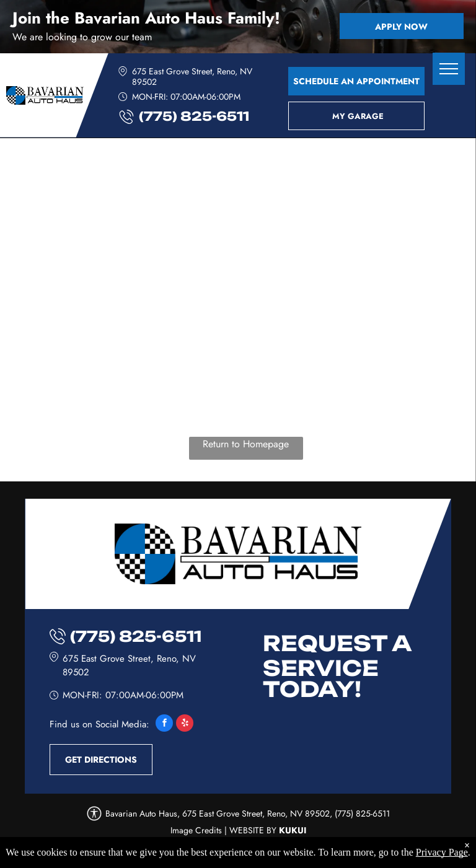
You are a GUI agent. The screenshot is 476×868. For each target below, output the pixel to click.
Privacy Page (442, 852)
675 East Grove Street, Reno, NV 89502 (192, 77)
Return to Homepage (246, 444)
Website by (253, 830)
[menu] (449, 69)
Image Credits (196, 830)
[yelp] (185, 725)
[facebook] (164, 725)
